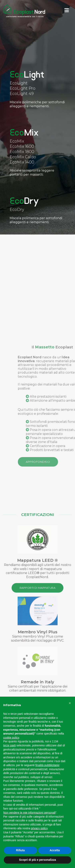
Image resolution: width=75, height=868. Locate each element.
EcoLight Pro (22, 88)
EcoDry (17, 209)
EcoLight (19, 83)
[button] (70, 703)
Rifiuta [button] (20, 850)
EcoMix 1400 (22, 162)
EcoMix (17, 141)
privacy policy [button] (39, 828)
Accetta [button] (55, 850)
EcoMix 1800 (22, 152)
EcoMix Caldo (23, 157)
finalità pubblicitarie (47, 765)
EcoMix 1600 (22, 146)
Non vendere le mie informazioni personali (29, 813)
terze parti (9, 745)
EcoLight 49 (22, 94)
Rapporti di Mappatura (38, 588)
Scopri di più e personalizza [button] (37, 860)
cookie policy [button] (11, 738)
